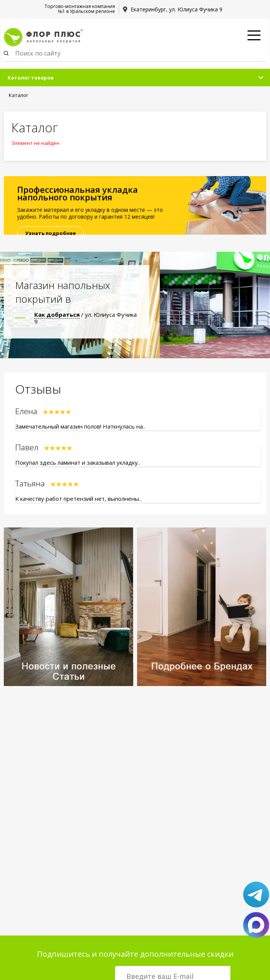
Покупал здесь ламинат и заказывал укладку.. (78, 462)
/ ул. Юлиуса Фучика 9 (85, 318)
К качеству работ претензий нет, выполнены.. (78, 499)
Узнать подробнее (50, 233)
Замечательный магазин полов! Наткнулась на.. (80, 426)
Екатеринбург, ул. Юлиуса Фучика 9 (177, 9)
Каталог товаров (31, 78)
